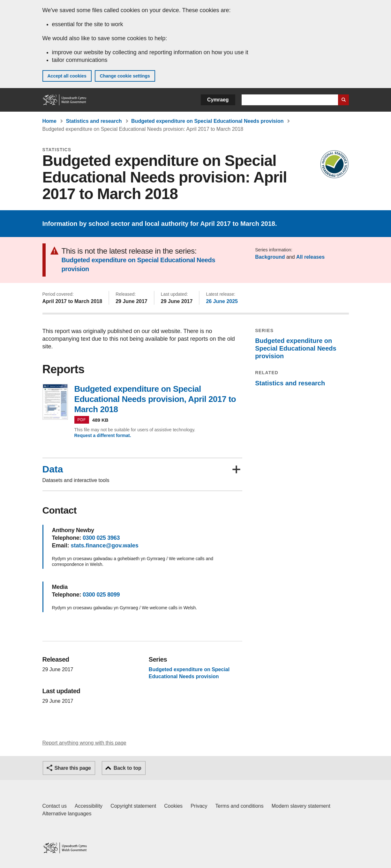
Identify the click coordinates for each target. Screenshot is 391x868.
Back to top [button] (128, 768)
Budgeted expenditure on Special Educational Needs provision (207, 121)
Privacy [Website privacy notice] (199, 806)
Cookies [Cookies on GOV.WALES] (173, 806)
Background (270, 257)
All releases (310, 257)
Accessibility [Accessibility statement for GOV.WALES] (89, 806)
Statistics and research (94, 121)
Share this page (73, 768)
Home (49, 121)
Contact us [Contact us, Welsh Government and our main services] (55, 806)
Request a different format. (103, 435)
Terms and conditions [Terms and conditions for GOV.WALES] (240, 806)
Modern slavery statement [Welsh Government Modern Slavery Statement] (301, 806)
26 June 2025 (222, 301)
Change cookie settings (125, 76)
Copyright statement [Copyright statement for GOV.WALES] (133, 806)
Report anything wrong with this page (84, 743)
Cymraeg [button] (218, 100)
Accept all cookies (67, 76)
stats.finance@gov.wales (105, 545)
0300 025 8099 (101, 595)
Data (53, 469)
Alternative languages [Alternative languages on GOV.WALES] (67, 814)
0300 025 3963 (101, 538)
